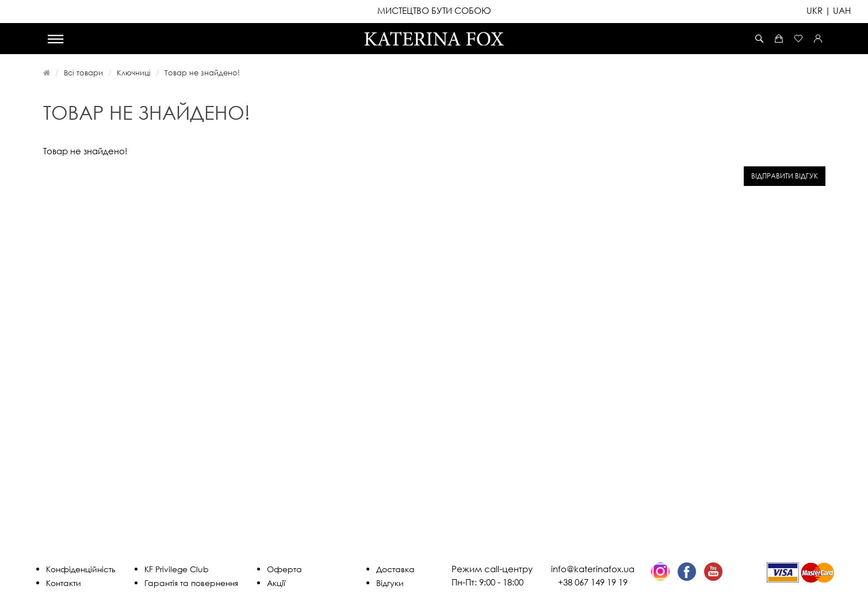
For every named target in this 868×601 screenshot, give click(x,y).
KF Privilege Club (177, 569)
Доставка (395, 569)
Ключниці (134, 73)
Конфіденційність (81, 569)
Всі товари (83, 73)
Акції (276, 583)
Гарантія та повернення (191, 583)
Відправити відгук (785, 176)
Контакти (64, 583)
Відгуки (390, 583)
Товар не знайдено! (202, 73)
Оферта (284, 569)
